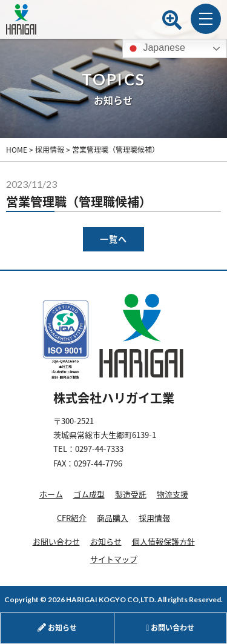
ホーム (51, 494)
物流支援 (173, 494)
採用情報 (154, 518)
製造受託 (131, 494)
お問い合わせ (56, 541)
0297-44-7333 (99, 449)
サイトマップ (114, 559)
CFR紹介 (72, 518)
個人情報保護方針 (163, 541)
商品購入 (113, 518)
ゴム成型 (89, 494)
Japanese (156, 48)
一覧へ (113, 239)
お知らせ (106, 541)
